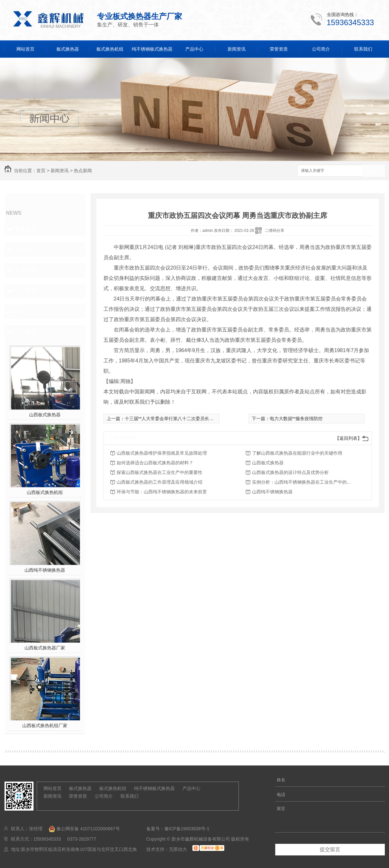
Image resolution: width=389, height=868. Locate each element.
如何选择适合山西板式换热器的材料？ (155, 463)
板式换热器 (68, 49)
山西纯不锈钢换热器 (45, 570)
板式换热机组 (110, 49)
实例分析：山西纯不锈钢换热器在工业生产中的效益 (304, 482)
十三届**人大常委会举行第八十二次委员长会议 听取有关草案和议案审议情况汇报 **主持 (213, 419)
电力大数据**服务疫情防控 (296, 419)
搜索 (374, 171)
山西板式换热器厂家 (45, 648)
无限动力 (178, 849)
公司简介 (321, 49)
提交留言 (330, 849)
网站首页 (25, 49)
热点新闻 (83, 171)
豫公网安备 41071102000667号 (82, 829)
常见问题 (26, 270)
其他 (20, 311)
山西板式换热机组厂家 (45, 725)
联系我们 (363, 49)
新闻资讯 (237, 49)
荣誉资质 (279, 49)
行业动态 (26, 250)
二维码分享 (275, 231)
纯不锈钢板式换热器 (152, 49)
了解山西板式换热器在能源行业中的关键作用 (297, 453)
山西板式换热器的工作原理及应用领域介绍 (160, 482)
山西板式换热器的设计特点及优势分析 (290, 472)
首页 (41, 171)
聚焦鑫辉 (26, 229)
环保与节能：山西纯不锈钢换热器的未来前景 (162, 492)
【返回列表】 (348, 438)
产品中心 (194, 49)
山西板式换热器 (45, 415)
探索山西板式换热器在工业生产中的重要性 (160, 472)
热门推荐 (26, 332)
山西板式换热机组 (45, 492)
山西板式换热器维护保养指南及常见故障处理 (162, 453)
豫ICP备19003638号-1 (187, 829)
